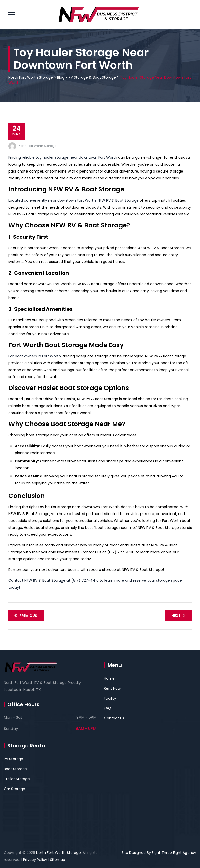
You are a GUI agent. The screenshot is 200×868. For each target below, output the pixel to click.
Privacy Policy (35, 860)
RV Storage (14, 759)
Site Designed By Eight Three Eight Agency (159, 853)
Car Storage (15, 789)
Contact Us (114, 718)
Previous (25, 616)
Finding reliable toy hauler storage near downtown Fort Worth (63, 157)
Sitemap (58, 860)
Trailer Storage (17, 779)
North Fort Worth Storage (37, 146)
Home (109, 678)
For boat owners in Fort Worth (35, 356)
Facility (110, 698)
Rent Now (112, 688)
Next (179, 616)
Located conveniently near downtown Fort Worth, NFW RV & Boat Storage (74, 200)
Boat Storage (15, 769)
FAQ (108, 708)
